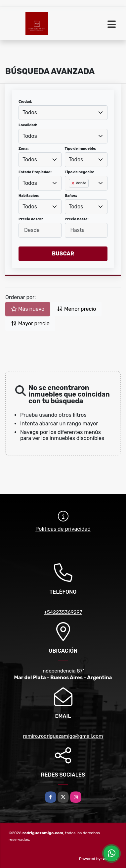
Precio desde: (31, 219)
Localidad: (28, 125)
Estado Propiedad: (35, 172)
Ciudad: (25, 102)
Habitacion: (29, 196)
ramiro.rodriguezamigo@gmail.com (63, 736)
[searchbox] (71, 194)
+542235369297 (63, 612)
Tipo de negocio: (80, 172)
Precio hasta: (77, 219)
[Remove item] (73, 183)
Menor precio (76, 309)
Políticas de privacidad (63, 529)
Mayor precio (30, 324)
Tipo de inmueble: (81, 149)
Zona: (24, 149)
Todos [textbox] (30, 112)
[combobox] (63, 113)
